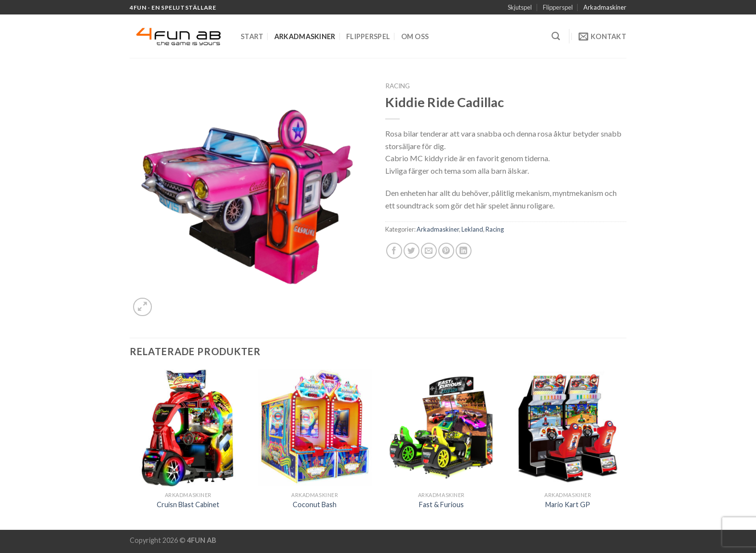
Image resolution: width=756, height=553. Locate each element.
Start (252, 36)
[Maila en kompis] (429, 251)
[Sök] (556, 36)
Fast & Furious (441, 505)
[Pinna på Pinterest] (446, 251)
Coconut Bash (315, 505)
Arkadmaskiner (605, 7)
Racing (398, 86)
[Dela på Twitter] (412, 251)
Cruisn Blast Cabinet (188, 505)
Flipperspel (558, 7)
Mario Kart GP (568, 505)
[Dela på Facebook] (394, 251)
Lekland (472, 229)
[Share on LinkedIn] (464, 251)
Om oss (415, 36)
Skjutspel (520, 7)
